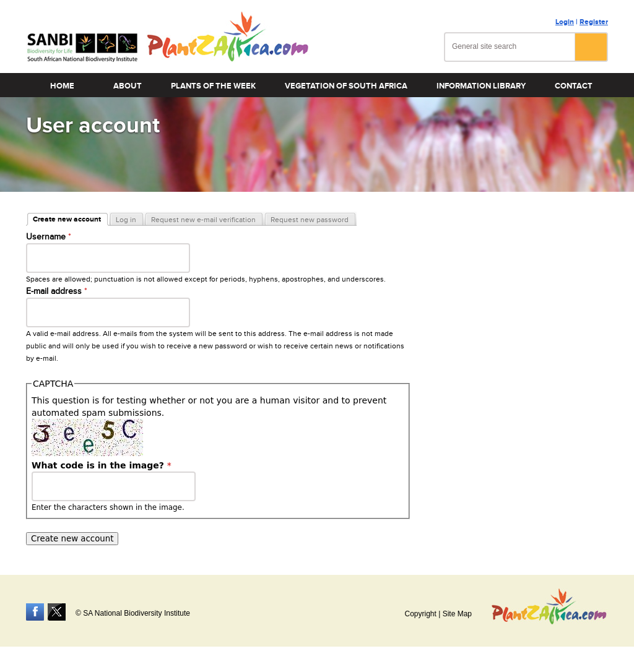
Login (565, 22)
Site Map (457, 614)
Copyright (420, 614)
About (128, 86)
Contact (574, 86)
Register (594, 22)
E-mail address (57, 291)
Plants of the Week (213, 86)
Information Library (481, 86)
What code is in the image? (102, 465)
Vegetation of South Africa (346, 86)
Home (62, 86)
